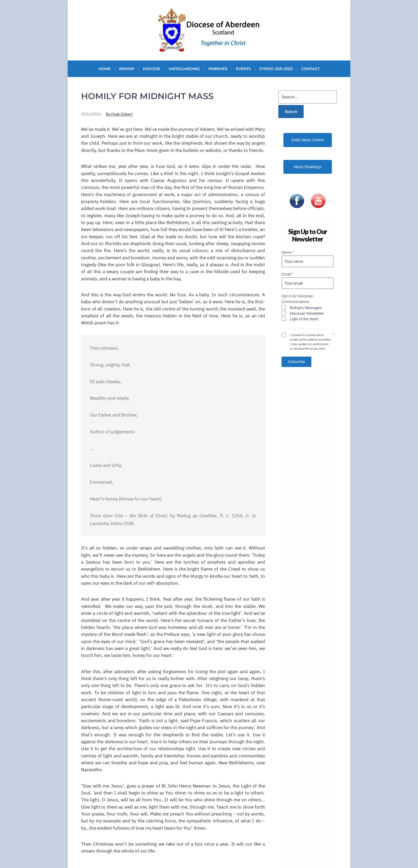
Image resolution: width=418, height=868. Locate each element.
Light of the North (304, 319)
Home (105, 69)
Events (243, 69)
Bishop (127, 69)
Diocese (152, 69)
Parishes (218, 69)
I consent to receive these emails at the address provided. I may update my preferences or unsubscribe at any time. (311, 342)
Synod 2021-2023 (276, 69)
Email (287, 274)
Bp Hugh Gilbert (119, 114)
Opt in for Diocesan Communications (298, 299)
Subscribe (296, 362)
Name (288, 252)
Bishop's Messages (306, 308)
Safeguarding (184, 69)
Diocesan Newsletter (307, 313)
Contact (310, 69)
